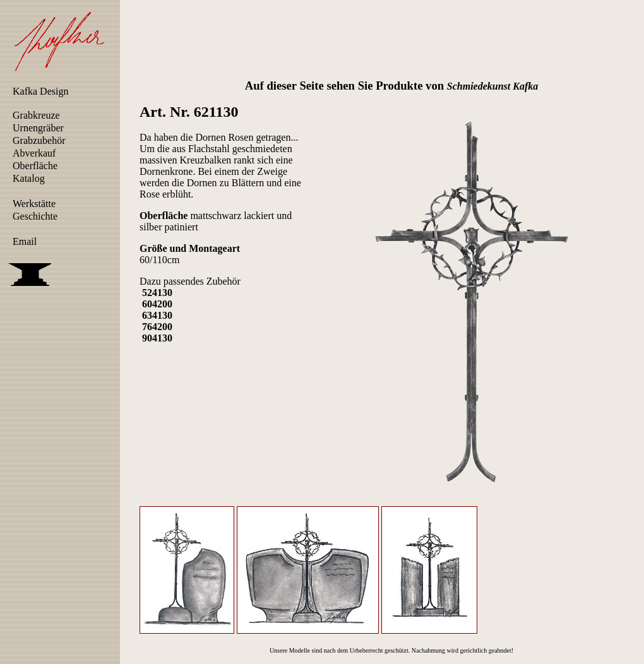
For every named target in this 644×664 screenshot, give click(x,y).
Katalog (29, 178)
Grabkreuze (36, 115)
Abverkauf (34, 153)
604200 (157, 304)
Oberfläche (35, 166)
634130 (157, 315)
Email (25, 241)
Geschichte (35, 216)
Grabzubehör (39, 140)
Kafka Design (40, 91)
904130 (157, 338)
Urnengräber (38, 128)
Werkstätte (34, 204)
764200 (157, 327)
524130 (157, 293)
